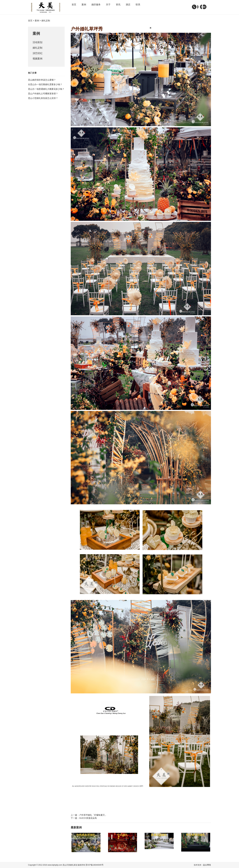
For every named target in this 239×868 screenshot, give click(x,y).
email (199, 7)
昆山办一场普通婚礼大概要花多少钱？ (46, 92)
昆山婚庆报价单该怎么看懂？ (42, 82)
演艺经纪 (38, 55)
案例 (90, 7)
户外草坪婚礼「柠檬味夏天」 (93, 815)
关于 (123, 7)
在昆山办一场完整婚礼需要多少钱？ (45, 87)
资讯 (137, 7)
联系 (165, 7)
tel (193, 7)
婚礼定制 (38, 49)
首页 (76, 7)
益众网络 (207, 865)
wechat (205, 7)
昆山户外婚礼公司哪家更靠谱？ (43, 96)
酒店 (151, 7)
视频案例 (38, 61)
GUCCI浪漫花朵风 (88, 818)
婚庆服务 (106, 7)
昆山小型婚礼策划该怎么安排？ (43, 101)
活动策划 (38, 43)
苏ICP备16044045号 (94, 865)
